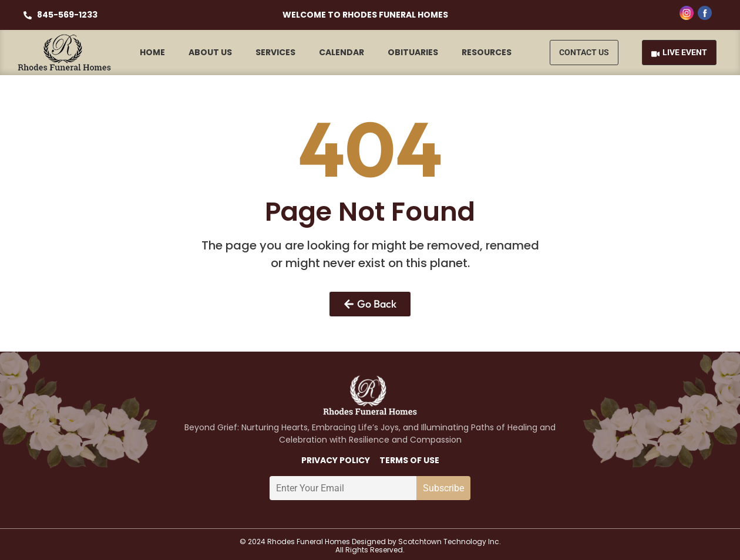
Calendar (342, 52)
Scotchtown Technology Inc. (450, 542)
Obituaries (413, 52)
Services (275, 52)
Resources (487, 52)
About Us (210, 52)
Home (152, 52)
